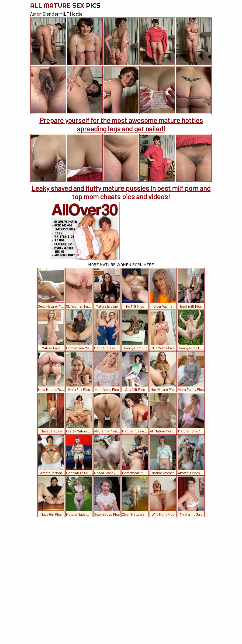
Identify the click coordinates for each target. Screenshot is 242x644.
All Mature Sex (65, 5)
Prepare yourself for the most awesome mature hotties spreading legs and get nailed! (121, 124)
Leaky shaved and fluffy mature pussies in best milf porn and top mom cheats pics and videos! (121, 192)
